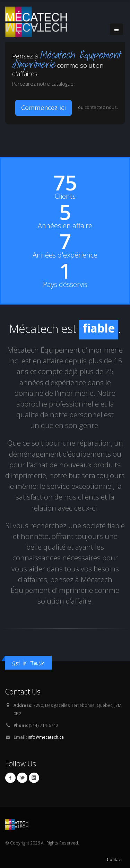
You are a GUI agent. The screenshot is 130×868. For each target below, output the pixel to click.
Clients (65, 196)
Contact (114, 859)
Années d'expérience (65, 255)
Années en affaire (65, 226)
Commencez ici (44, 108)
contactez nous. (101, 107)
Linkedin (34, 778)
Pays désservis (65, 284)
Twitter (22, 778)
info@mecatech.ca (46, 737)
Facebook (10, 778)
